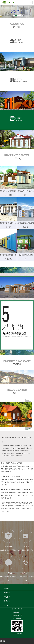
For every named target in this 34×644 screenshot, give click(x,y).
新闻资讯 (7, 593)
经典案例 (7, 601)
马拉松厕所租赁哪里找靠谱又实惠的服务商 (16, 503)
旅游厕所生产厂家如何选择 (11, 476)
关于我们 (7, 589)
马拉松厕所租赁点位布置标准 (11, 463)
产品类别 (7, 597)
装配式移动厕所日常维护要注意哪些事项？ (16, 490)
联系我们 (7, 605)
